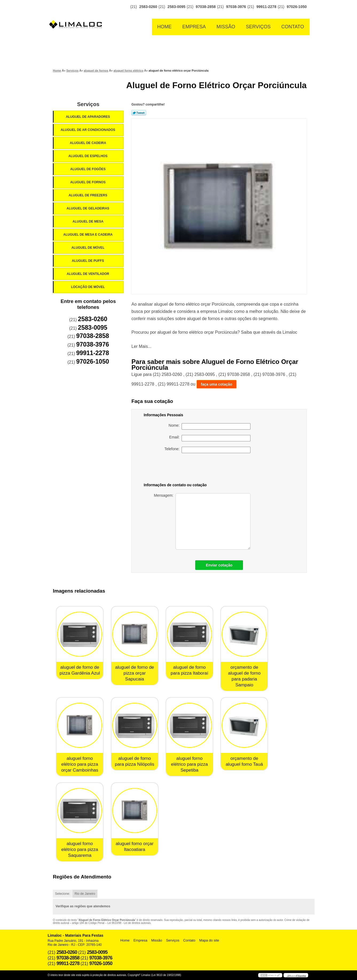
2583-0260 (148, 7)
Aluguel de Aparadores (88, 117)
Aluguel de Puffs (88, 261)
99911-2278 (266, 7)
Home (164, 27)
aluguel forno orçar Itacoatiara (135, 847)
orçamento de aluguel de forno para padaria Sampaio (244, 676)
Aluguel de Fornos (88, 182)
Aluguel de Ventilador (88, 274)
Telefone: (208, 450)
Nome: (209, 426)
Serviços (258, 27)
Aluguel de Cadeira (89, 143)
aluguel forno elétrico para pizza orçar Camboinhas (80, 764)
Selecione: (62, 894)
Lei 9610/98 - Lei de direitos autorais (129, 923)
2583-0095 (176, 7)
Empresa (194, 27)
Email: (210, 438)
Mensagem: (202, 521)
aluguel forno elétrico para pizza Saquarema (80, 849)
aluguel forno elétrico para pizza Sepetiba (190, 764)
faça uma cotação (217, 384)
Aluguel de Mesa (89, 221)
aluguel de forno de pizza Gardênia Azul (80, 670)
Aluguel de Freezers (88, 195)
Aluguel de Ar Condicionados (88, 130)
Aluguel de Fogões (88, 169)
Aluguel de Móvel (88, 248)
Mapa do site (209, 940)
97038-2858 (206, 7)
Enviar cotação (219, 565)
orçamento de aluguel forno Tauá (244, 761)
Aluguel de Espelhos (88, 156)
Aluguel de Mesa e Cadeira (88, 235)
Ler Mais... (141, 346)
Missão (226, 27)
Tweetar (139, 113)
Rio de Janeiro (85, 894)
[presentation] (213, 469)
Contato (293, 27)
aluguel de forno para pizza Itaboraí (189, 670)
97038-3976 (236, 7)
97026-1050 (297, 7)
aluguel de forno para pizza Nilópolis (134, 761)
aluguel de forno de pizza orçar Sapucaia (135, 673)
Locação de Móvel (88, 287)
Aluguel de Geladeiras (88, 208)
